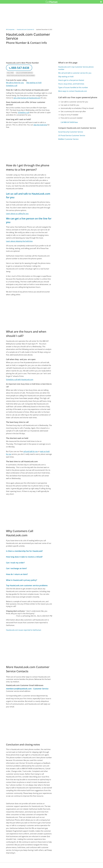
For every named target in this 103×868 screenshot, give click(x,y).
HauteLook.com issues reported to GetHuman (24, 630)
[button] (101, 2)
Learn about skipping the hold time (19, 241)
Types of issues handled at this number (73, 87)
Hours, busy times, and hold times (71, 84)
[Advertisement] (29, 146)
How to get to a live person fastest (71, 80)
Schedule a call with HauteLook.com (20, 380)
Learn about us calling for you (17, 214)
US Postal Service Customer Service (72, 135)
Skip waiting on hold (34, 83)
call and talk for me (30, 451)
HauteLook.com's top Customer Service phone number (76, 68)
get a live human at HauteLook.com (27, 98)
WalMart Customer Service (68, 139)
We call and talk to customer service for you (75, 73)
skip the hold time (40, 125)
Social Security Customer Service (71, 132)
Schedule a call (12, 86)
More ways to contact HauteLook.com (73, 91)
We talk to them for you (15, 83)
